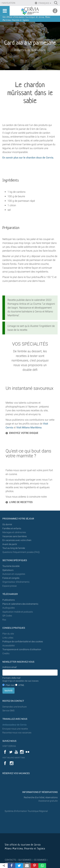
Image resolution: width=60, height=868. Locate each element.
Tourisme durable (11, 566)
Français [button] (44, 3)
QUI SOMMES (25, 860)
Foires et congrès (11, 578)
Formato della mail (21, 679)
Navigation (9, 3)
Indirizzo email (9, 667)
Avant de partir (10, 544)
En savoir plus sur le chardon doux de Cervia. (28, 158)
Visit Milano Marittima (29, 427)
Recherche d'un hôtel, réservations (41, 797)
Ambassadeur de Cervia (14, 725)
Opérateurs (8, 570)
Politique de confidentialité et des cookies (23, 642)
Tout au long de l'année (14, 548)
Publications (9, 600)
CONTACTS (10, 860)
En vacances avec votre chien (17, 540)
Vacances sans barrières (15, 536)
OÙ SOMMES (40, 860)
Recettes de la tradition (30, 50)
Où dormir (7, 524)
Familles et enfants (12, 529)
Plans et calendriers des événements (20, 604)
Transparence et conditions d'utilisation (22, 649)
